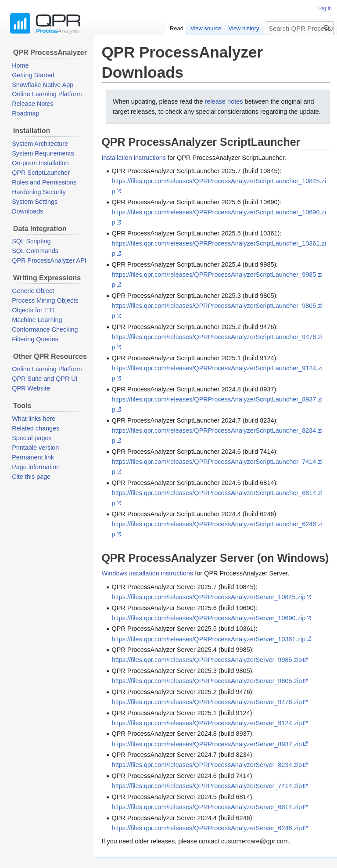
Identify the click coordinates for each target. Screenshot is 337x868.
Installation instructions (134, 158)
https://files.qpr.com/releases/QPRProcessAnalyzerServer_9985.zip (207, 660)
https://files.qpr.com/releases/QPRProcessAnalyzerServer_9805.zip (207, 681)
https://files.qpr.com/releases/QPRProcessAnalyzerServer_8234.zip (207, 765)
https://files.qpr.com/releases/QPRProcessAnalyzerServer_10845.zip (209, 597)
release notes (224, 101)
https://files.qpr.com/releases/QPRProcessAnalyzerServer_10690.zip (209, 618)
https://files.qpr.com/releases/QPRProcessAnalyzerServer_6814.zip (207, 807)
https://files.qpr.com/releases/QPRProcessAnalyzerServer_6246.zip (207, 828)
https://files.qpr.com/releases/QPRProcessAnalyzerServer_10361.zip (209, 639)
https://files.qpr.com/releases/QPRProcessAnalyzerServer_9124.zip (207, 723)
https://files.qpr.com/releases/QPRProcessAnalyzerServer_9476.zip (207, 702)
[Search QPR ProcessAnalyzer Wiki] (300, 28)
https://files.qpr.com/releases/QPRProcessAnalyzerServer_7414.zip (207, 786)
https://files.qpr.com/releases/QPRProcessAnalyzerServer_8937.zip (207, 744)
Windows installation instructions (147, 573)
